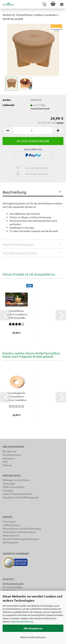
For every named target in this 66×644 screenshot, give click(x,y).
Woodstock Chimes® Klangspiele (21, 497)
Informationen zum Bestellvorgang (22, 528)
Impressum (9, 458)
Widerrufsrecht (11, 535)
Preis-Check (9, 521)
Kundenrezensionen (20, 253)
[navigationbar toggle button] (62, 4)
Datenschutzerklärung (22, 621)
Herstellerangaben (19, 244)
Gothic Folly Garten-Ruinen (17, 494)
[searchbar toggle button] (44, 4)
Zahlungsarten (10, 542)
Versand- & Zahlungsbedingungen (21, 539)
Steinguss (8, 490)
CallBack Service (12, 525)
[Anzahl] (33, 130)
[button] (8, 130)
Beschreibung (14, 192)
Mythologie (9, 483)
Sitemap (7, 465)
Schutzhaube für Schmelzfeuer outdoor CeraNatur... (16, 396)
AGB (5, 462)
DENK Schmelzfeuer (14, 487)
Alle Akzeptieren (33, 628)
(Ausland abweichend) (40, 108)
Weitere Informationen (33, 637)
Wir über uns (9, 451)
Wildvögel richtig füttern (16, 480)
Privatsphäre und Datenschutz (19, 532)
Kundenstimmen (12, 455)
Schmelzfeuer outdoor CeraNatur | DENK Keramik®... (16, 314)
